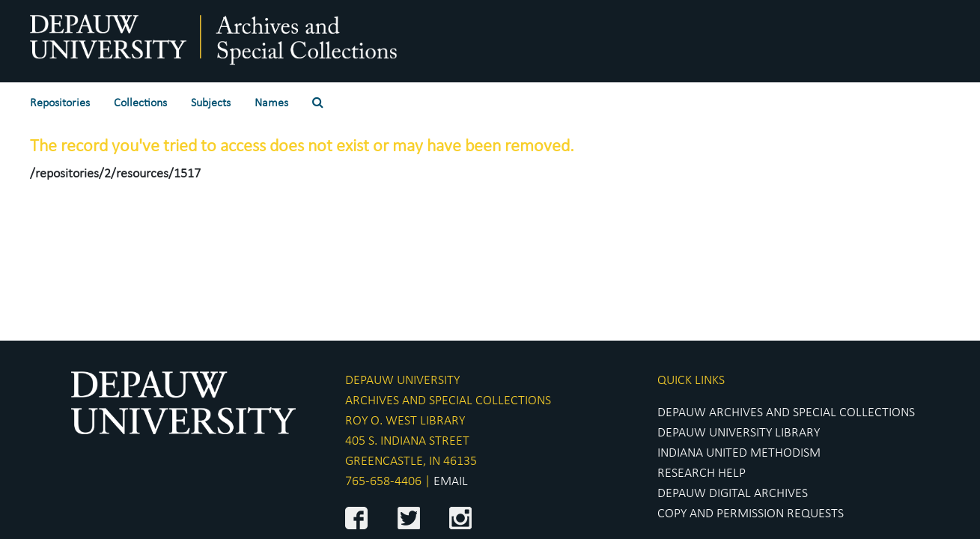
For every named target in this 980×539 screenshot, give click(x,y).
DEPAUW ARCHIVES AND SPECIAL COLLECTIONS (786, 413)
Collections (140, 103)
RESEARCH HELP (701, 473)
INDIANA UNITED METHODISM (739, 453)
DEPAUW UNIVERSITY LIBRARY (739, 433)
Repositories (60, 103)
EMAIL (451, 482)
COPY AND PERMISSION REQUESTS (751, 514)
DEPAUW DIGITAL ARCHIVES (733, 494)
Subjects (211, 103)
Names (271, 103)
